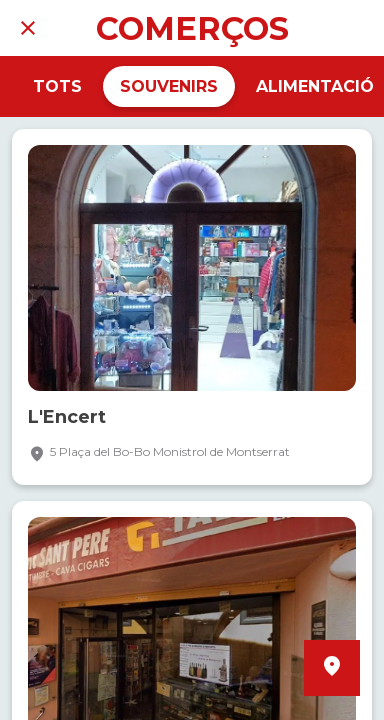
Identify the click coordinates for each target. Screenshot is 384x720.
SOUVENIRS (169, 86)
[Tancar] (28, 28)
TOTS (57, 86)
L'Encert (67, 417)
